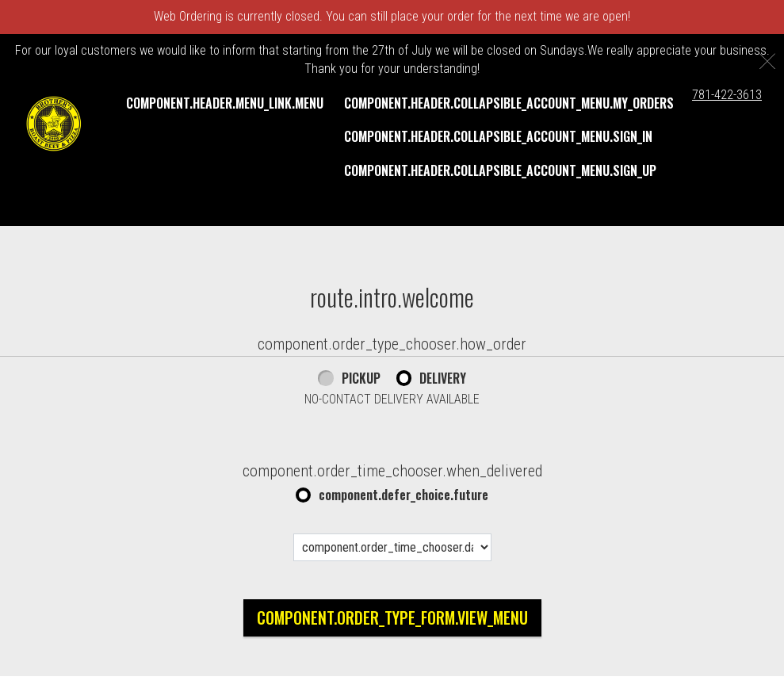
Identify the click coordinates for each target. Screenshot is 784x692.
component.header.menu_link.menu (225, 103)
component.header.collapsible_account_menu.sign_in (498, 136)
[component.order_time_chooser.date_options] (392, 547)
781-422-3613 (727, 95)
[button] (54, 124)
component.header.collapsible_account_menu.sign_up (500, 170)
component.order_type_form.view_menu (392, 617)
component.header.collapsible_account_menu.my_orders (509, 103)
